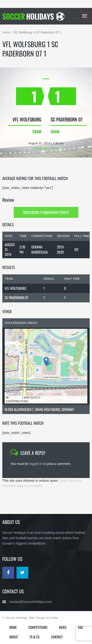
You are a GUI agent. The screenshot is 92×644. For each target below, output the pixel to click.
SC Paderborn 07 (16, 297)
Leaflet (14, 398)
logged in (36, 464)
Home (6, 32)
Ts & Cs (34, 637)
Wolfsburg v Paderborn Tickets (46, 212)
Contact (57, 637)
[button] (46, 361)
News (63, 627)
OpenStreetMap (53, 398)
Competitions (38, 627)
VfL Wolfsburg (15, 288)
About (14, 637)
